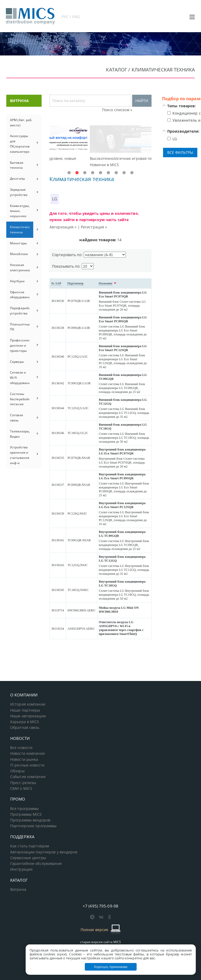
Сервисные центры (28, 858)
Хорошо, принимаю (111, 967)
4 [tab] (93, 173)
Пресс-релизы (23, 783)
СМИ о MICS (21, 788)
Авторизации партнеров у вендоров (44, 852)
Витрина (18, 889)
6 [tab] (108, 173)
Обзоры (17, 771)
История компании (28, 704)
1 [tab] (69, 173)
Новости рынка (24, 759)
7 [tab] (116, 173)
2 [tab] (77, 173)
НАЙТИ (142, 101)
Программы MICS (26, 814)
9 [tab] (132, 173)
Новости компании (27, 753)
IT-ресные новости (27, 765)
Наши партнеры (25, 710)
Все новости (21, 748)
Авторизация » (63, 227)
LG (55, 199)
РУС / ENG (71, 17)
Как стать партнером (30, 846)
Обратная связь (25, 728)
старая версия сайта (101, 942)
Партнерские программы (33, 826)
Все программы (25, 809)
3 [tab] (85, 173)
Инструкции (21, 869)
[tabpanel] (100, 147)
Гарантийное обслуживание (36, 864)
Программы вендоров (30, 820)
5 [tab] (100, 173)
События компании (28, 777)
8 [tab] (124, 173)
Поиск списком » (117, 110)
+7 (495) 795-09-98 (100, 906)
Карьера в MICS (25, 722)
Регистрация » (94, 227)
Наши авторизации (28, 716)
